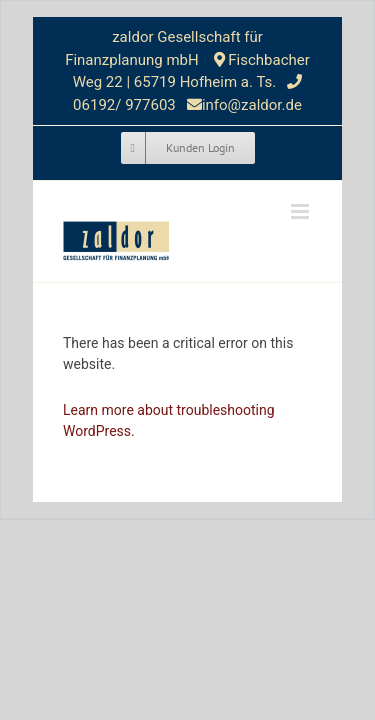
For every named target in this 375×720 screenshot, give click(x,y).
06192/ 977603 (126, 105)
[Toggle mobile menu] (301, 211)
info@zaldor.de (252, 105)
